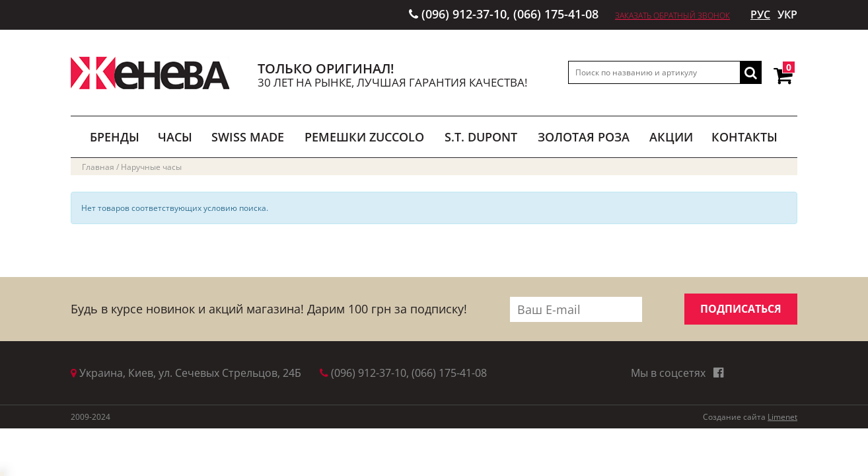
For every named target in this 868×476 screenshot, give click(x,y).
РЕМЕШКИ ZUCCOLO (364, 137)
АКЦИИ (671, 137)
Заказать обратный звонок (672, 16)
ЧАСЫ (175, 137)
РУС (760, 15)
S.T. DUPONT (481, 137)
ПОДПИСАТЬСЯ (741, 309)
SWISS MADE (248, 137)
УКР (787, 15)
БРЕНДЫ (115, 137)
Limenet (782, 417)
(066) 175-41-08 (556, 14)
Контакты (744, 137)
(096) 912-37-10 (464, 14)
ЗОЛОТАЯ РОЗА (584, 137)
